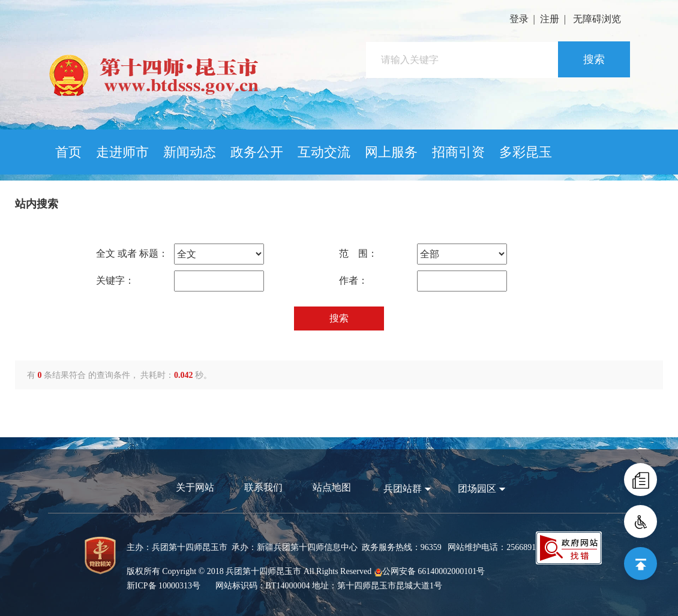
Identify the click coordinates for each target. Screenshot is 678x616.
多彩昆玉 (526, 152)
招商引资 (458, 152)
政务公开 (257, 152)
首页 (68, 152)
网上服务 (391, 152)
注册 (550, 19)
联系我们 (263, 487)
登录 (519, 19)
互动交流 (324, 152)
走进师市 (122, 152)
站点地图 (332, 487)
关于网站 (195, 487)
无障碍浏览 (597, 19)
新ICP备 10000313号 (163, 586)
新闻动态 (190, 152)
